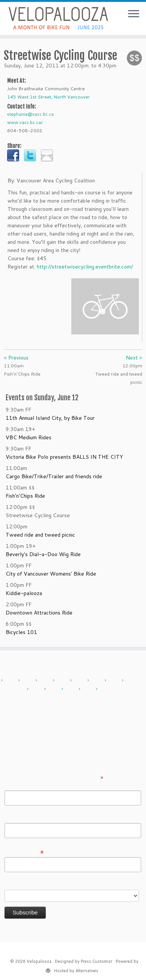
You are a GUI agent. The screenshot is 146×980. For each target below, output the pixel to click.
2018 (38, 689)
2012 (46, 680)
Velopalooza (39, 961)
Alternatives (87, 971)
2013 (63, 680)
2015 (98, 680)
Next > (134, 358)
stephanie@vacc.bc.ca (30, 114)
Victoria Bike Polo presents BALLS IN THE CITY (64, 457)
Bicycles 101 (21, 632)
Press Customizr (96, 961)
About (59, 703)
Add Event (27, 703)
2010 (12, 680)
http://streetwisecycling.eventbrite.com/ (85, 267)
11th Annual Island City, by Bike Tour (50, 418)
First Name (18, 785)
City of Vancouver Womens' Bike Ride (51, 574)
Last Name (17, 818)
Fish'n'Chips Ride (25, 496)
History (117, 703)
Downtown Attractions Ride (39, 613)
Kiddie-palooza (24, 593)
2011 (29, 680)
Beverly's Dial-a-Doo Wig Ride (43, 554)
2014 (81, 680)
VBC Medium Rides (29, 437)
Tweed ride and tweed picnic (40, 535)
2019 (55, 689)
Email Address (24, 852)
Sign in (102, 715)
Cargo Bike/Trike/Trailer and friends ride (54, 476)
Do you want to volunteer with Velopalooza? (58, 885)
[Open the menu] (134, 14)
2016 (115, 680)
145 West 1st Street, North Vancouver (49, 97)
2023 (89, 689)
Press (76, 715)
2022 (72, 689)
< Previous (16, 358)
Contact (87, 703)
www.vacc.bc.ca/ (25, 122)
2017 (132, 680)
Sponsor (47, 715)
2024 (107, 689)
